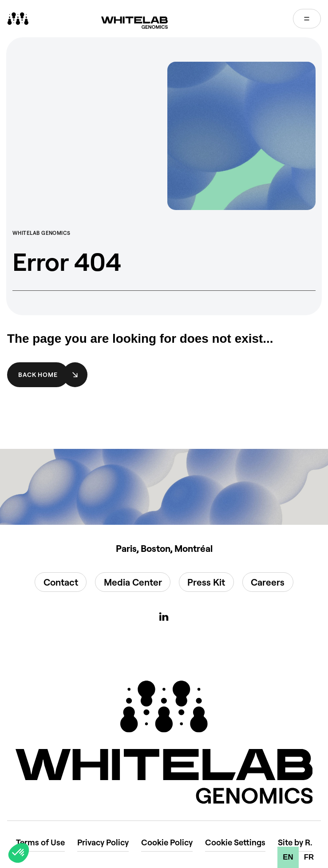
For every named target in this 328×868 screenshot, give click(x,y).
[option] (309, 857)
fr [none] (309, 857)
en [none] (288, 857)
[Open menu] (307, 19)
